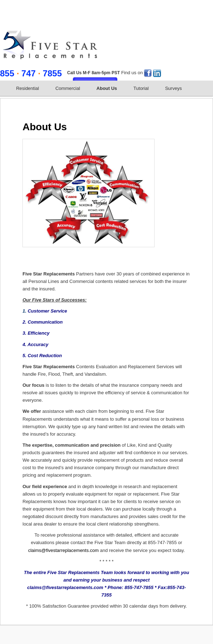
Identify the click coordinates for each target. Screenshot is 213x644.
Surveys (173, 88)
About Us (107, 88)
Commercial (67, 88)
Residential (27, 88)
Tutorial (141, 88)
